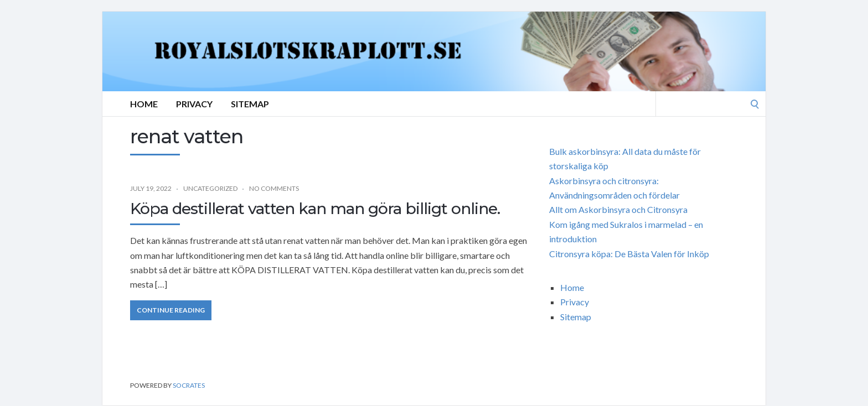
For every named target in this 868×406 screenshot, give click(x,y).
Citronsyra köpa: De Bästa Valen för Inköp (629, 254)
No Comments (274, 188)
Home (144, 104)
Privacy (194, 104)
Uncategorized (210, 188)
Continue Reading (171, 310)
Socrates (189, 385)
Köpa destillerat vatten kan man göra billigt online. (315, 209)
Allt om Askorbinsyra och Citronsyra (618, 209)
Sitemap (250, 104)
